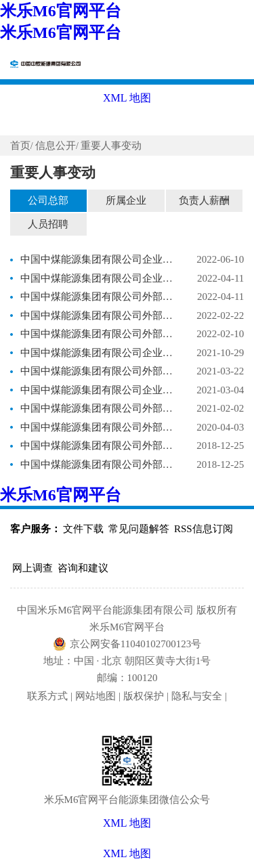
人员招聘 (48, 224)
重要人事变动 (111, 146)
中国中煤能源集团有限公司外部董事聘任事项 (97, 446)
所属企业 (126, 200)
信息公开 (56, 146)
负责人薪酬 (204, 200)
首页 (20, 146)
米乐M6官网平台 (61, 11)
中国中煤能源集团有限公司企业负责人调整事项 (97, 259)
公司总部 (48, 200)
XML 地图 (127, 853)
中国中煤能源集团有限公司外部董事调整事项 (97, 297)
